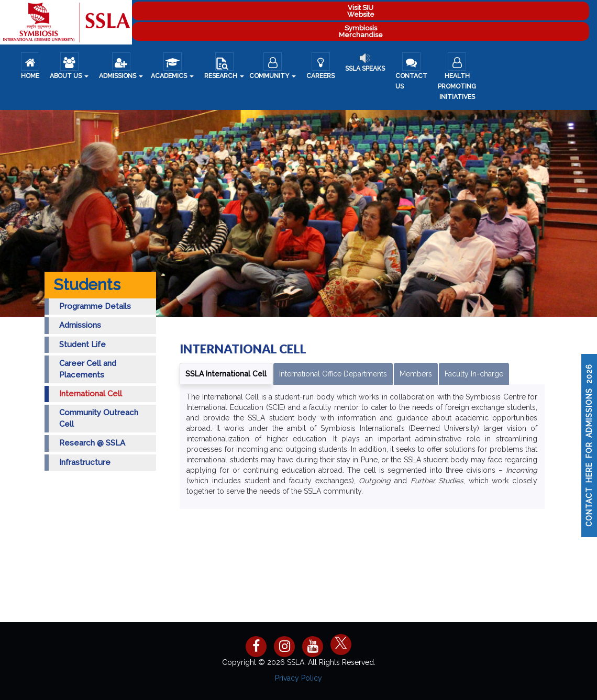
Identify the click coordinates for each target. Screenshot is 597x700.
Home (30, 66)
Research (224, 66)
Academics (172, 66)
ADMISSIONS (121, 66)
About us (69, 66)
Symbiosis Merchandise (361, 31)
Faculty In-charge (474, 374)
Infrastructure (85, 462)
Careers (320, 66)
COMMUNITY (273, 66)
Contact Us (411, 71)
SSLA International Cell (226, 374)
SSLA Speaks (365, 63)
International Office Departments (333, 374)
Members (416, 374)
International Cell (91, 394)
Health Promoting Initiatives (457, 76)
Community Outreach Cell (99, 418)
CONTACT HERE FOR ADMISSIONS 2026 (589, 445)
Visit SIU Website (361, 11)
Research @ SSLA (92, 443)
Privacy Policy (298, 678)
